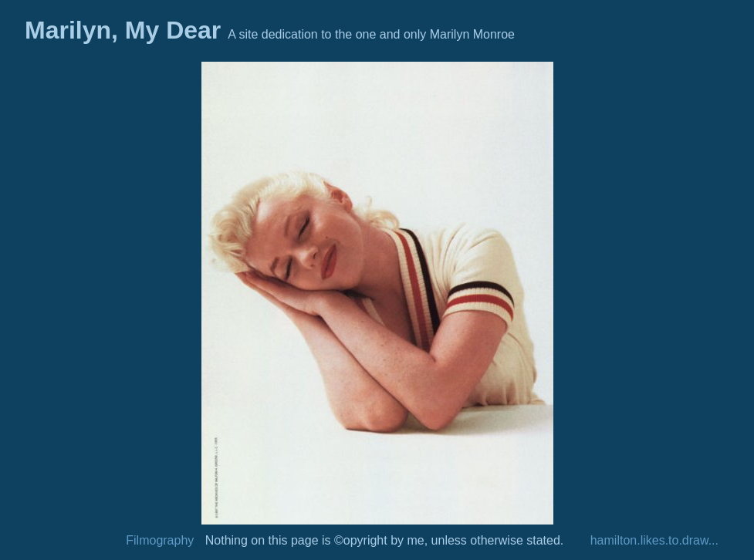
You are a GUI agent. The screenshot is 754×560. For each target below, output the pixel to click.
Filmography (160, 540)
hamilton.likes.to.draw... (654, 540)
